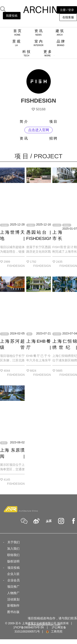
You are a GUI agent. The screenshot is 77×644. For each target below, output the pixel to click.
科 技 (26, 53)
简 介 (24, 122)
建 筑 (60, 32)
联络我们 (13, 555)
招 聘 (53, 138)
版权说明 (13, 561)
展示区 (4, 443)
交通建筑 (31, 225)
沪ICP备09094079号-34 (29, 627)
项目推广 (13, 587)
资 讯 (38, 32)
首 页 (17, 32)
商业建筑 (5, 225)
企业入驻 (13, 574)
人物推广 (13, 593)
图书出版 (13, 612)
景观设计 (67, 225)
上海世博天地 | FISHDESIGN (13, 238)
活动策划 (13, 599)
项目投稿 (14, 568)
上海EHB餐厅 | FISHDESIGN (39, 347)
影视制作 (13, 605)
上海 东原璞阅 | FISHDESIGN (13, 456)
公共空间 (57, 225)
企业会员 (14, 580)
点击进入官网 (39, 130)
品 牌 (61, 43)
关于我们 (14, 542)
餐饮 (29, 334)
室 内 (38, 43)
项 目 (53, 122)
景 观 (16, 43)
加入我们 (13, 549)
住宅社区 (57, 334)
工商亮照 (54, 631)
